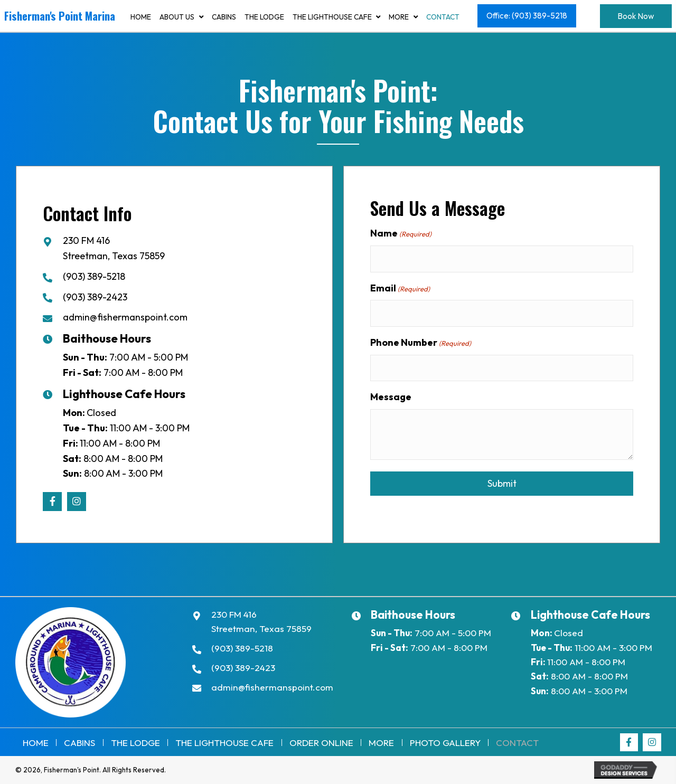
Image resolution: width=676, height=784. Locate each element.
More (381, 743)
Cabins (79, 743)
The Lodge (135, 743)
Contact (517, 743)
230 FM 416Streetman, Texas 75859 (261, 621)
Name (401, 233)
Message (391, 399)
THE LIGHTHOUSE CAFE (224, 743)
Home (36, 743)
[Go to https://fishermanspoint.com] (61, 18)
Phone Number (421, 344)
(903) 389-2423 (95, 297)
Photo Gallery (445, 743)
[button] (527, 16)
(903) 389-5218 (94, 276)
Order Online (321, 743)
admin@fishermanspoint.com (125, 317)
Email (400, 289)
